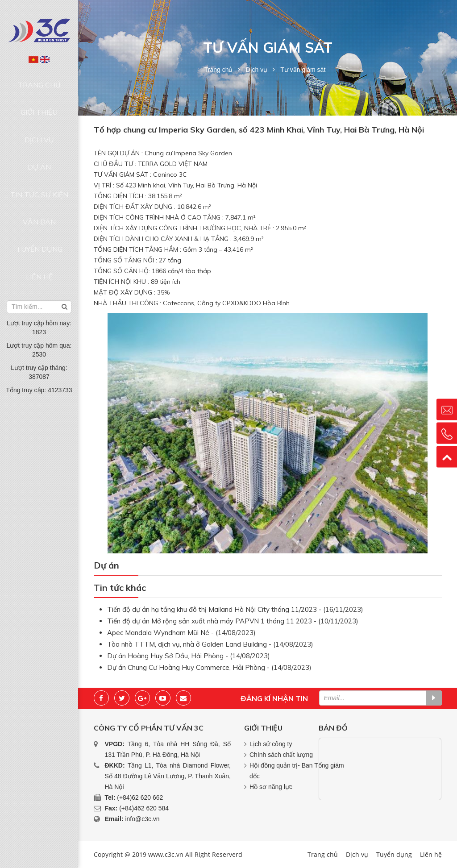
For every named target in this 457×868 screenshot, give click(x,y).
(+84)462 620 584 (144, 808)
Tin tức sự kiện (39, 148)
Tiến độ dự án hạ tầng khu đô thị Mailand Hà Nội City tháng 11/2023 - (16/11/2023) (235, 609)
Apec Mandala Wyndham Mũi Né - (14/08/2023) (181, 633)
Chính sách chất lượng (281, 755)
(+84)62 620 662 (140, 797)
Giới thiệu (39, 97)
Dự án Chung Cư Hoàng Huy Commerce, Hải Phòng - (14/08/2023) (209, 667)
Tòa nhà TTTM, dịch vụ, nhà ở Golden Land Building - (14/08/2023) (210, 644)
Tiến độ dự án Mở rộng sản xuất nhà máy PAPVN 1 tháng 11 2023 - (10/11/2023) (233, 621)
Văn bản (39, 165)
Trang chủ (39, 80)
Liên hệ (39, 199)
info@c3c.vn (142, 819)
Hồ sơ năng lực (271, 787)
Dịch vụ (39, 114)
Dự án (39, 131)
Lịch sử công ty (271, 744)
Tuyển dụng (39, 182)
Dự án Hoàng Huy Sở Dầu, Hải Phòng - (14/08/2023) (189, 656)
